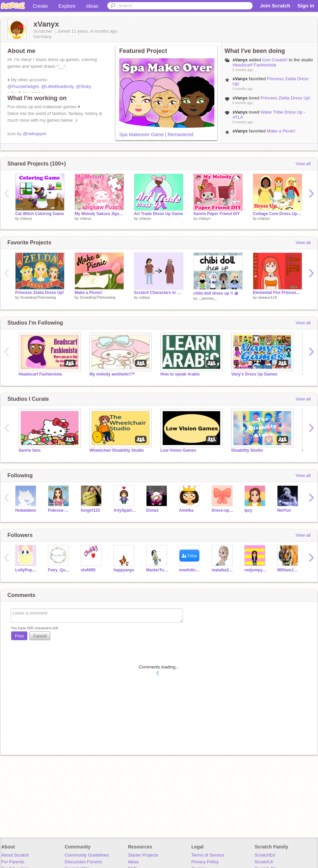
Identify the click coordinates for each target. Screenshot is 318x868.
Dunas (152, 510)
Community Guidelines (87, 855)
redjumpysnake (256, 570)
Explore (67, 6)
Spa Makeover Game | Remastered (156, 134)
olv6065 (88, 570)
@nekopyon (35, 134)
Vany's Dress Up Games (254, 374)
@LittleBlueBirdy (57, 86)
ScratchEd (265, 855)
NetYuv (284, 510)
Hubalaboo (26, 510)
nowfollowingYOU (190, 570)
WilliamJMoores (288, 570)
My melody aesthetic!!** (112, 374)
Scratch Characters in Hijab (159, 293)
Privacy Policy (205, 862)
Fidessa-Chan (59, 510)
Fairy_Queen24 (59, 570)
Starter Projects (143, 855)
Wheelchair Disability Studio (117, 450)
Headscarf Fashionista (254, 65)
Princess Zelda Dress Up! (285, 98)
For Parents (13, 862)
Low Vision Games (178, 450)
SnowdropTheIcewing (38, 297)
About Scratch (15, 855)
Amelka (186, 510)
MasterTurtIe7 (157, 570)
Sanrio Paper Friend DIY (217, 214)
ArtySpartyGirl (125, 510)
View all (303, 164)
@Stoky (84, 86)
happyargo (124, 570)
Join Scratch (275, 6)
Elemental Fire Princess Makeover (277, 293)
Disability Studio (247, 450)
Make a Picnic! (281, 131)
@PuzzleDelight (23, 86)
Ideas (92, 6)
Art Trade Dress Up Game (158, 214)
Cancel (40, 636)
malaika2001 (223, 570)
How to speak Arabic (180, 374)
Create (40, 6)
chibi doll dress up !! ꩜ (216, 293)
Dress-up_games (223, 510)
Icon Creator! (275, 60)
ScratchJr (264, 862)
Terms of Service (208, 855)
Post (19, 636)
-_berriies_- (208, 298)
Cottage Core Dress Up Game (277, 214)
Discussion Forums (83, 862)
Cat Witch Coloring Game (39, 214)
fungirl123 (90, 510)
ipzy (248, 510)
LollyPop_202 (26, 570)
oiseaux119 (267, 297)
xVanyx (240, 60)
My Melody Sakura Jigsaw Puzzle (99, 214)
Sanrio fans (30, 450)
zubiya (144, 297)
